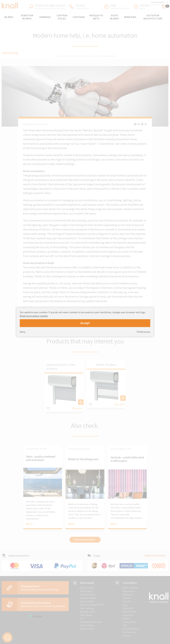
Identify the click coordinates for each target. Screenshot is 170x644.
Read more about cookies (34, 316)
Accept (85, 323)
